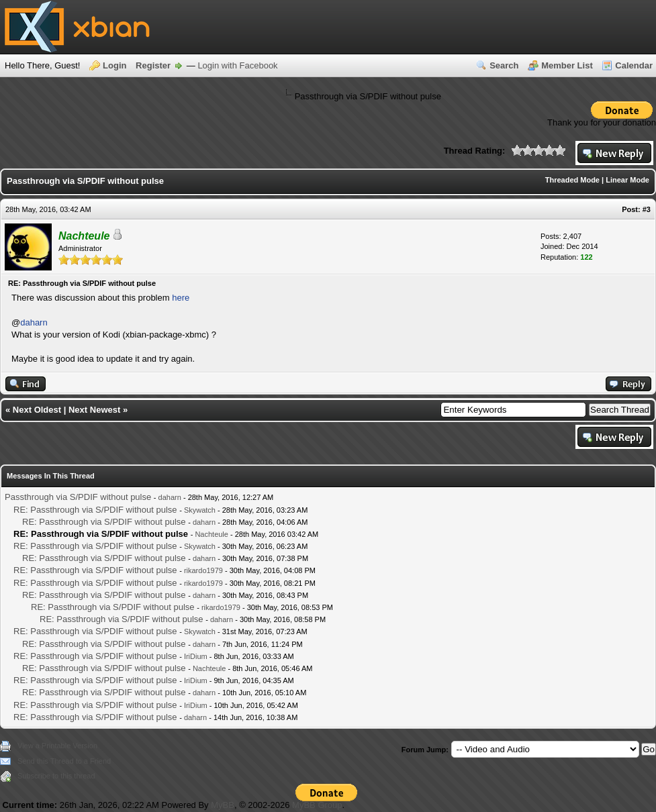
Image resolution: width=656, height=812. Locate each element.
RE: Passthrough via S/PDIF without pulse (95, 510)
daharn (34, 322)
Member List (567, 65)
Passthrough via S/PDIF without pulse (78, 497)
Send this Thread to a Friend (64, 761)
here (181, 298)
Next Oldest (37, 410)
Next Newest (94, 410)
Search (504, 65)
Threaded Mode (572, 180)
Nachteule (212, 534)
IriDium (196, 656)
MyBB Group (317, 805)
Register (153, 65)
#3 (647, 209)
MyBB (223, 805)
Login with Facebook (237, 65)
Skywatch (200, 510)
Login (114, 65)
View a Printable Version (57, 746)
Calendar (634, 65)
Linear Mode (627, 180)
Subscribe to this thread (56, 776)
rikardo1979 (203, 570)
